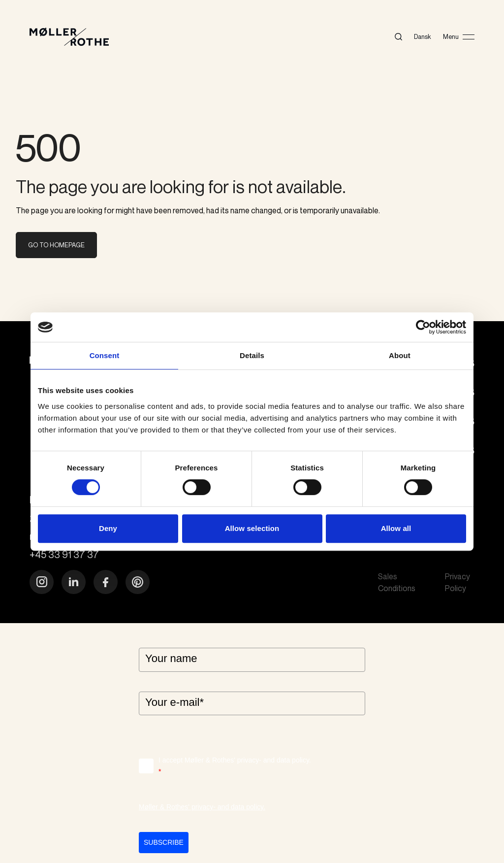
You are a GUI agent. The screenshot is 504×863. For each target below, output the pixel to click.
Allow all (396, 528)
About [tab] (400, 355)
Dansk (423, 36)
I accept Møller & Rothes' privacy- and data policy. (235, 766)
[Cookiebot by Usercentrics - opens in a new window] (423, 327)
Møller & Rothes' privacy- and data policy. (202, 807)
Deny (108, 528)
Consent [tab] (105, 355)
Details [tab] (252, 355)
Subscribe (164, 842)
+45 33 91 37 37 (64, 554)
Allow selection (252, 528)
